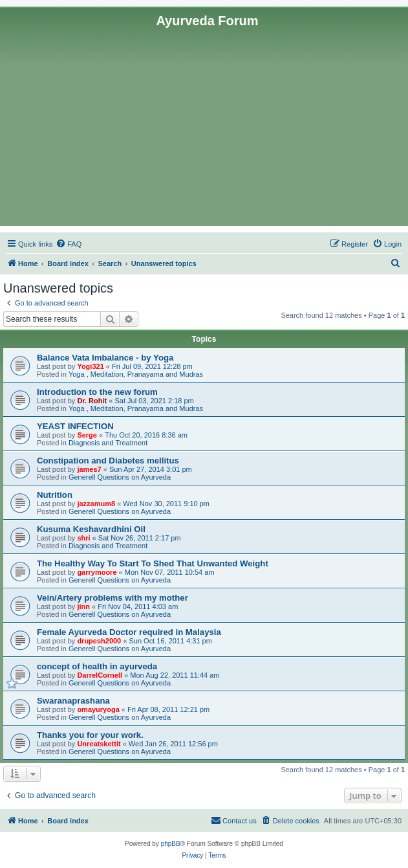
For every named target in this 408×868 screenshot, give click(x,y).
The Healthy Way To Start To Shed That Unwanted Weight (153, 563)
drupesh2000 (99, 641)
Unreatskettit (99, 744)
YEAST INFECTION (75, 426)
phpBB (171, 844)
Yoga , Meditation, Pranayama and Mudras (136, 374)
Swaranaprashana (73, 701)
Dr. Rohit (92, 401)
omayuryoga (98, 709)
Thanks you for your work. (90, 735)
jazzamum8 (96, 504)
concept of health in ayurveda (97, 666)
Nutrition (55, 495)
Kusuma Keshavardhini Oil (91, 529)
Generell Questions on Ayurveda (120, 477)
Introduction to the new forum (97, 392)
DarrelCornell (100, 675)
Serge (87, 435)
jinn (83, 606)
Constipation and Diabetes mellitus (108, 461)
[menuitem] (69, 244)
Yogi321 (90, 366)
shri (83, 538)
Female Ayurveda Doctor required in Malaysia (129, 632)
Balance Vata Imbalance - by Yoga (105, 358)
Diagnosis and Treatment (108, 443)
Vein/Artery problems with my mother (113, 598)
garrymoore (97, 572)
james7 (89, 469)
